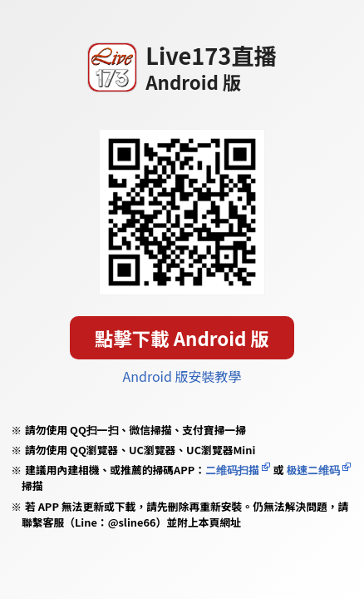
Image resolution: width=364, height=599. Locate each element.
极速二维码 (312, 470)
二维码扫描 (232, 470)
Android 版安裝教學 (182, 376)
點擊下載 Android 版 (182, 338)
